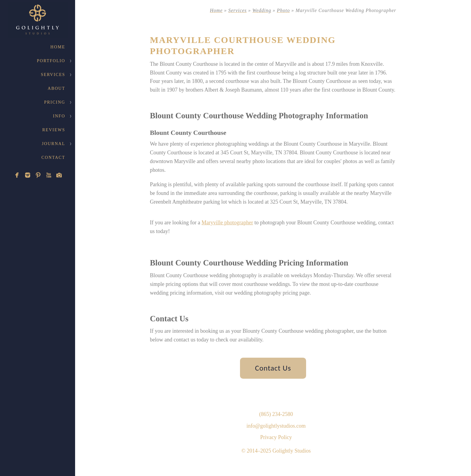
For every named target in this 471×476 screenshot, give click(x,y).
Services (53, 75)
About (56, 88)
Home (58, 47)
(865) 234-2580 (276, 414)
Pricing (55, 102)
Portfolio (51, 61)
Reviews (54, 130)
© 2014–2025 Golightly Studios (276, 451)
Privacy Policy (276, 437)
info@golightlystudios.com (276, 426)
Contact (53, 158)
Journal (53, 144)
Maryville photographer (227, 223)
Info (59, 116)
